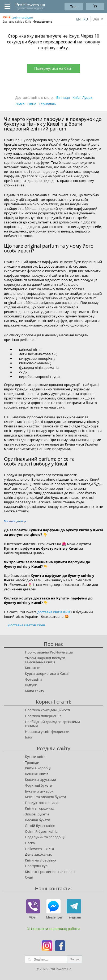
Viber (33, 917)
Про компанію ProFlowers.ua (49, 652)
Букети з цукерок (39, 791)
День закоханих (38, 854)
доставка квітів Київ (54, 612)
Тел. (74, 7)
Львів (20, 104)
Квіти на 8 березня (41, 860)
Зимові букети (37, 814)
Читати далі (13, 521)
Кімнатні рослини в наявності (50, 872)
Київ (76, 97)
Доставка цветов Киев (27, 625)
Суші (29, 877)
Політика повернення (43, 716)
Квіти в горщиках (39, 808)
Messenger (54, 917)
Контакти (33, 668)
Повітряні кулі (37, 866)
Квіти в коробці (38, 768)
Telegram (74, 917)
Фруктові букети (38, 785)
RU (86, 19)
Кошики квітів (37, 774)
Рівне (32, 104)
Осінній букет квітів (41, 831)
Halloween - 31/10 (39, 849)
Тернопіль (47, 104)
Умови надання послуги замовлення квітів (45, 660)
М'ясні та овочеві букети (46, 797)
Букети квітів (36, 757)
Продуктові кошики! (42, 803)
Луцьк (87, 97)
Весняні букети (38, 820)
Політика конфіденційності (47, 710)
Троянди (32, 762)
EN (78, 19)
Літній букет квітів (40, 826)
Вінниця (63, 97)
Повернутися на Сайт (53, 68)
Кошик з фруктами (40, 779)
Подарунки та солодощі (45, 837)
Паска (30, 843)
